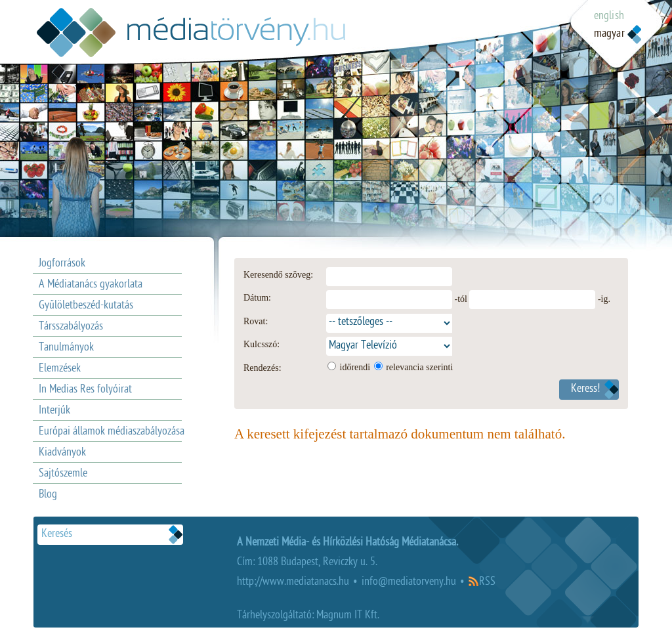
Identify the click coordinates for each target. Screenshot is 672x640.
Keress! (585, 390)
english (609, 17)
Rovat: (256, 321)
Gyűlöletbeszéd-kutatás (86, 306)
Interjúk (54, 411)
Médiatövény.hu (191, 32)
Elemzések (60, 369)
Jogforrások (62, 264)
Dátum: (257, 298)
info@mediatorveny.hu (409, 583)
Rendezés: (262, 368)
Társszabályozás (71, 327)
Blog (48, 495)
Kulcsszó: (262, 344)
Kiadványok (62, 453)
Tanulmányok (66, 348)
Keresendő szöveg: (278, 275)
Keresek (176, 535)
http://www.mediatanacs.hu (293, 583)
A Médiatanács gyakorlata (91, 285)
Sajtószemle (63, 474)
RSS (487, 583)
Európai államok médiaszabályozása (112, 432)
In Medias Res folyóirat (85, 390)
